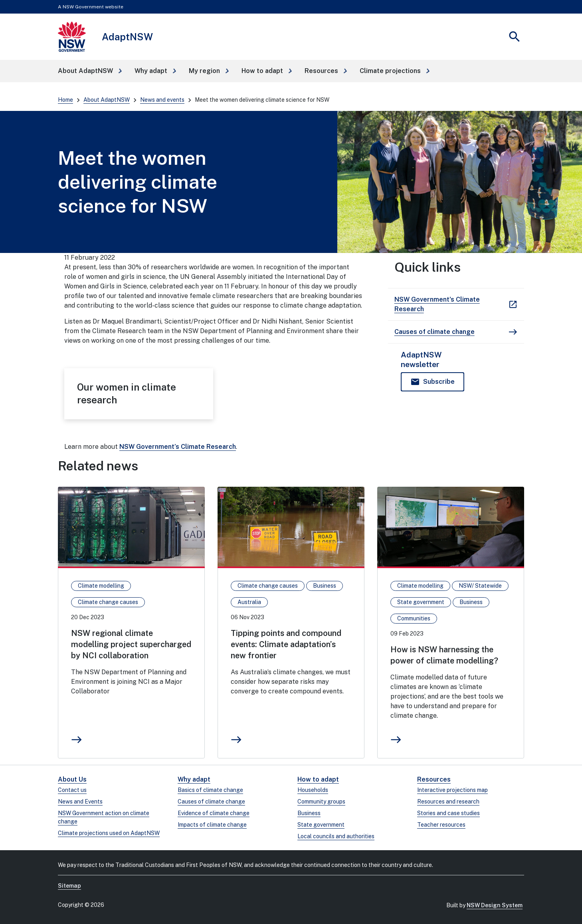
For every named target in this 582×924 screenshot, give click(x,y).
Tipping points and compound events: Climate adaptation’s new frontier (286, 644)
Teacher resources (441, 825)
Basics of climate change (210, 790)
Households (313, 790)
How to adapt (318, 779)
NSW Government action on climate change (104, 817)
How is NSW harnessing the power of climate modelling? (444, 655)
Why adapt (194, 779)
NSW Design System (495, 905)
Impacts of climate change (212, 825)
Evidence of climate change (214, 813)
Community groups (321, 802)
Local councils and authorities (336, 836)
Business (309, 813)
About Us (72, 779)
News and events (162, 100)
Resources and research (448, 802)
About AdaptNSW (107, 100)
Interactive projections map (452, 790)
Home (65, 100)
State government (321, 825)
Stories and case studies (448, 813)
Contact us (72, 790)
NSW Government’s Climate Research (178, 447)
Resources (434, 779)
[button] (90, 71)
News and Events (80, 802)
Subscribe (439, 382)
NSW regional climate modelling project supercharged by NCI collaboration (131, 644)
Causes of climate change (211, 802)
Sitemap (69, 886)
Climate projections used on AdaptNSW (109, 833)
